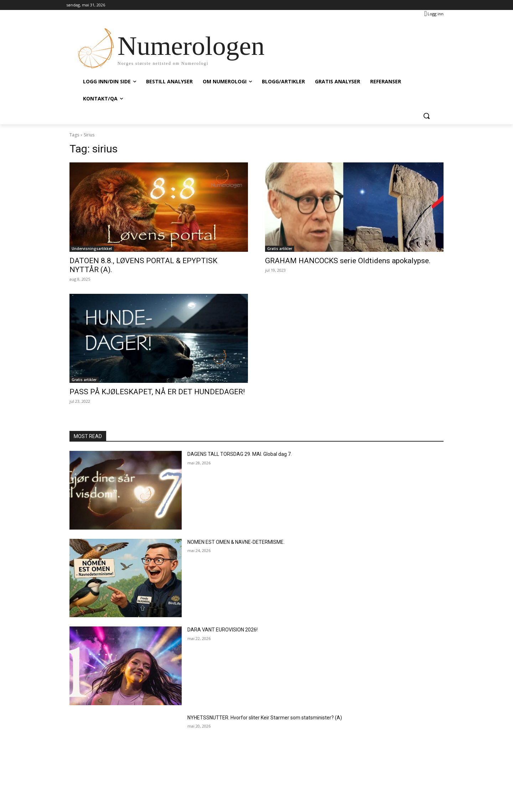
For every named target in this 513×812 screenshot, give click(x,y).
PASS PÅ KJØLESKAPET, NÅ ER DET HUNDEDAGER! (157, 392)
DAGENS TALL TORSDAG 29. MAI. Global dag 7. (240, 454)
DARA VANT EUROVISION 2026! (222, 630)
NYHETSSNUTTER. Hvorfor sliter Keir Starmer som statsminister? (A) (265, 718)
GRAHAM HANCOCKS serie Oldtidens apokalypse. (348, 261)
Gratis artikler (280, 249)
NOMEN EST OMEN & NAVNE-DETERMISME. (236, 542)
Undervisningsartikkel (92, 249)
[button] (426, 116)
